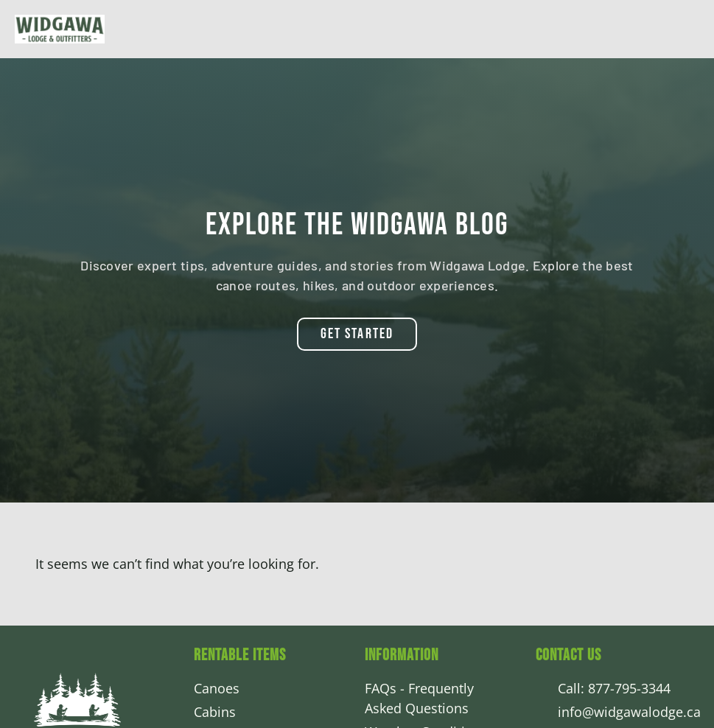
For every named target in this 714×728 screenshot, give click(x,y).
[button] (357, 334)
